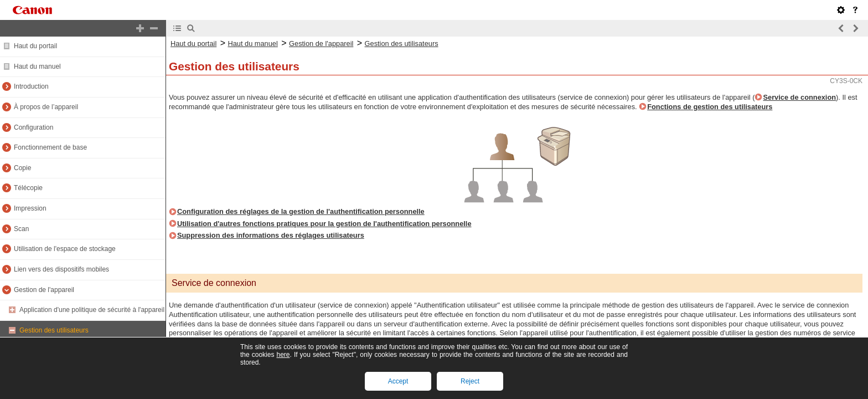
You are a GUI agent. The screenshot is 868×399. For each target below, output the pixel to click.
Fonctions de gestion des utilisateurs (710, 107)
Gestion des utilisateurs (54, 330)
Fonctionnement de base (50, 147)
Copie (22, 168)
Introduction (31, 86)
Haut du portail (35, 46)
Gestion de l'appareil (44, 290)
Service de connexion (799, 97)
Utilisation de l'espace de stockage (65, 249)
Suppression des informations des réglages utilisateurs (271, 235)
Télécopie (28, 188)
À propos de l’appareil (46, 107)
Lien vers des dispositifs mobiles (61, 269)
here (283, 355)
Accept (398, 381)
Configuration (33, 127)
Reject (470, 381)
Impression (30, 208)
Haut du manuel (37, 66)
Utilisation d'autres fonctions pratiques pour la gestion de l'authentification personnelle (324, 224)
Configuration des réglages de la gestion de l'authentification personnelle (301, 211)
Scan (21, 229)
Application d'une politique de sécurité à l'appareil (92, 310)
